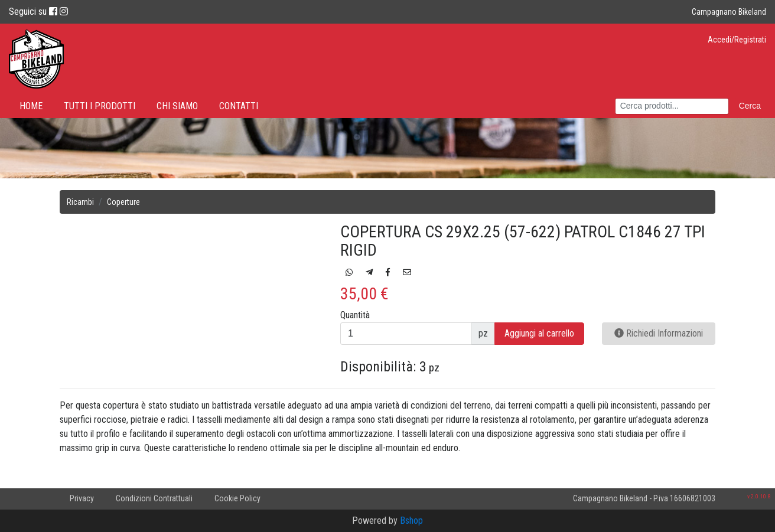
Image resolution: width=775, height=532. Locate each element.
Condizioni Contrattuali (154, 498)
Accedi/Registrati (737, 40)
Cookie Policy (237, 498)
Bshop (411, 520)
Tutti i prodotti (100, 106)
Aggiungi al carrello (539, 333)
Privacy (82, 498)
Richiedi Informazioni (659, 333)
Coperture (123, 202)
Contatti (239, 106)
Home (31, 106)
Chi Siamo (177, 106)
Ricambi (80, 202)
